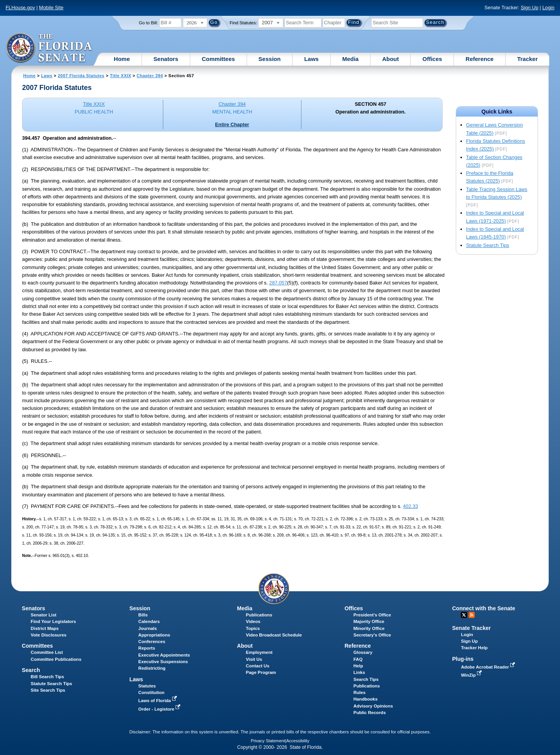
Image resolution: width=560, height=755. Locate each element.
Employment (259, 652)
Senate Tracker (471, 628)
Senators (166, 59)
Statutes (147, 686)
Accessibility (298, 741)
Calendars (149, 621)
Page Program (261, 672)
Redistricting (152, 668)
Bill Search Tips (47, 677)
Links (359, 672)
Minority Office (369, 628)
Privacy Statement (268, 741)
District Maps (45, 628)
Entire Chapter (232, 124)
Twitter (464, 615)
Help (358, 666)
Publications (259, 615)
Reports (147, 648)
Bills (143, 615)
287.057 (278, 283)
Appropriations (154, 635)
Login (548, 8)
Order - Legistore (160, 709)
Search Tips (366, 679)
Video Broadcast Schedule (274, 635)
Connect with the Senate (483, 608)
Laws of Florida (158, 701)
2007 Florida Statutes (81, 76)
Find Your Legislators (53, 621)
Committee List (47, 652)
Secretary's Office (372, 635)
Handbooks (366, 699)
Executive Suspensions (163, 662)
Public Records (370, 713)
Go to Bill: (149, 23)
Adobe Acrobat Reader (489, 667)
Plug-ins (463, 659)
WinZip (472, 675)
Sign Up (530, 8)
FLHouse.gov (20, 8)
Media (351, 59)
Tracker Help (474, 648)
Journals (147, 628)
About (390, 59)
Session (270, 59)
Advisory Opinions (373, 706)
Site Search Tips (48, 690)
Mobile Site (51, 8)
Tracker (527, 59)
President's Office (372, 615)
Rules (360, 692)
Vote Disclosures (49, 635)
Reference (480, 59)
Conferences (152, 642)
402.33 (410, 506)
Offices (432, 59)
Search (31, 670)
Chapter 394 (150, 76)
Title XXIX (121, 76)
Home (122, 59)
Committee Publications (56, 659)
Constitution (151, 692)
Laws (311, 59)
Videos (253, 621)
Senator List (44, 615)
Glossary (363, 652)
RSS (472, 615)
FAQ (358, 659)
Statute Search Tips (488, 245)
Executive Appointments (164, 655)
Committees (218, 59)
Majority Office (369, 621)
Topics (253, 628)
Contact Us (258, 666)
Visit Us (254, 659)
